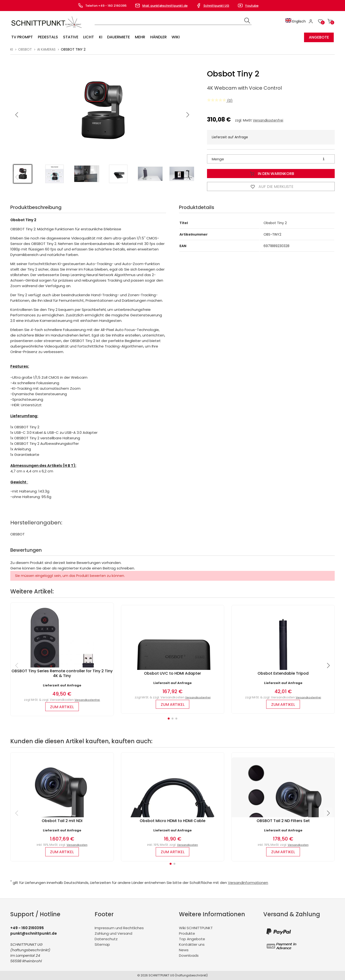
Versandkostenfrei (268, 120)
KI (100, 37)
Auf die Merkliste (271, 186)
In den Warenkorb (271, 174)
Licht (88, 37)
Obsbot (25, 49)
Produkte (187, 933)
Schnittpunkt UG (216, 6)
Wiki (174, 37)
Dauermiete (118, 37)
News (184, 950)
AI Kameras (46, 49)
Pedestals (48, 37)
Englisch (296, 21)
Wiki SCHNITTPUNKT (196, 928)
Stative (70, 37)
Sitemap (102, 944)
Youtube (252, 6)
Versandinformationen (248, 883)
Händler (157, 37)
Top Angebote (192, 939)
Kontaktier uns (192, 944)
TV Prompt (22, 37)
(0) (220, 101)
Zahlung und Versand (113, 933)
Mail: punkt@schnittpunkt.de (165, 6)
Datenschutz (106, 939)
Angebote (319, 37)
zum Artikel (62, 707)
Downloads (189, 955)
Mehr (139, 37)
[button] (188, 115)
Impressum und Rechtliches (119, 928)
